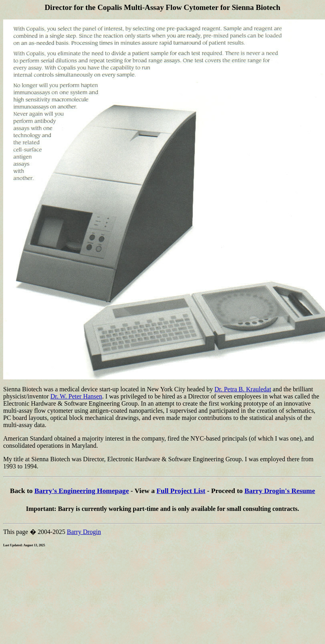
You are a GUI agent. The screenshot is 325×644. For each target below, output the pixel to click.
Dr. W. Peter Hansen (76, 396)
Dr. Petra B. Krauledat (243, 389)
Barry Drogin (84, 532)
